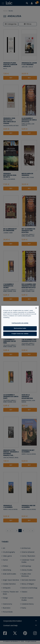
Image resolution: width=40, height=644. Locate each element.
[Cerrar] (36, 308)
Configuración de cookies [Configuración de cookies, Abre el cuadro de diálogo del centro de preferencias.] (20, 323)
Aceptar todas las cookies (20, 334)
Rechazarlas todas (20, 328)
